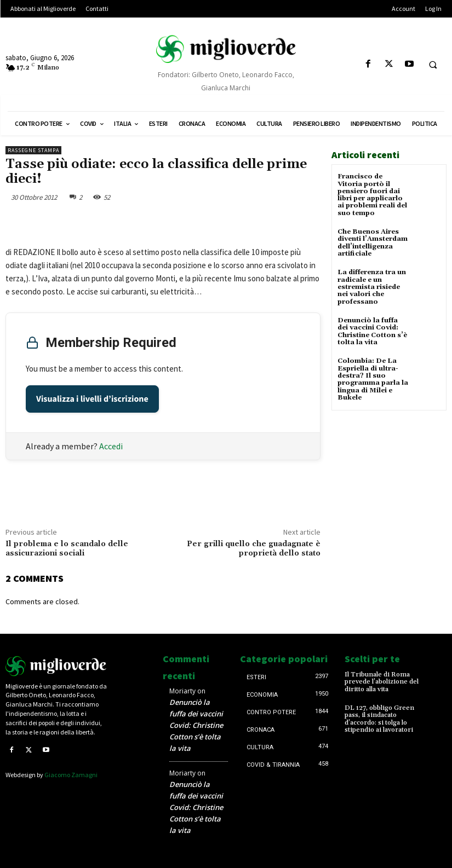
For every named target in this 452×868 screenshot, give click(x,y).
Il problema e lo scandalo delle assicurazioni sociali (67, 549)
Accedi (111, 446)
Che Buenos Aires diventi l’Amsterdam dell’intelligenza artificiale (373, 242)
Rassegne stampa (33, 150)
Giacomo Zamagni (71, 775)
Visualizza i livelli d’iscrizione (92, 399)
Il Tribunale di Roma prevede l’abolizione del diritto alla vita (382, 682)
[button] (433, 65)
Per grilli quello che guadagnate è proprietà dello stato (254, 549)
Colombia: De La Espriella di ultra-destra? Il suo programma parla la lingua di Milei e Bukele (373, 378)
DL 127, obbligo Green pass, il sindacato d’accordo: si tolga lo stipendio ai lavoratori (379, 719)
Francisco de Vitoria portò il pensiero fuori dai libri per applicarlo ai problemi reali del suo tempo (372, 195)
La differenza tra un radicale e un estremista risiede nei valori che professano (372, 286)
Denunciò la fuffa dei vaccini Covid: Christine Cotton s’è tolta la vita (372, 330)
